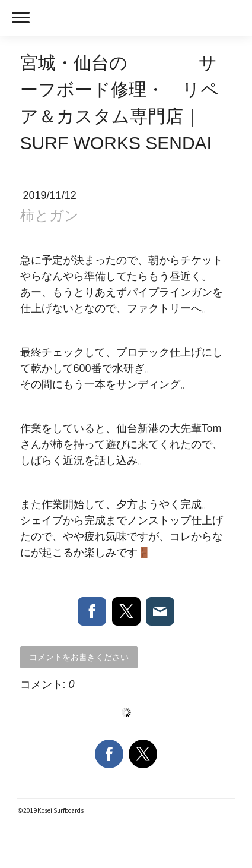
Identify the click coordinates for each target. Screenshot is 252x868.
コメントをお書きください (79, 657)
